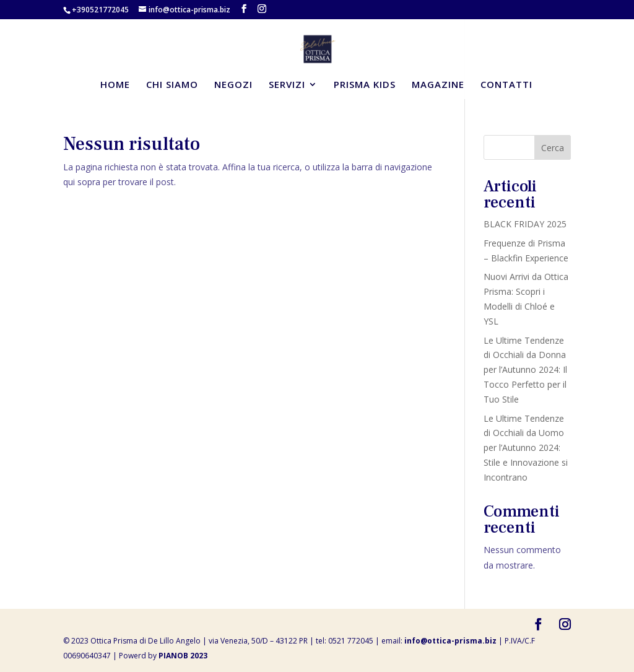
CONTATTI (506, 85)
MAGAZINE (438, 85)
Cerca (553, 148)
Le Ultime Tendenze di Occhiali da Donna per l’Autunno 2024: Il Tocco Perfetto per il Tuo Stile (525, 370)
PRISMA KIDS (365, 85)
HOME (115, 85)
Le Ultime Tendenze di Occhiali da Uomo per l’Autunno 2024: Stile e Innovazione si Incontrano (526, 448)
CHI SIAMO (172, 85)
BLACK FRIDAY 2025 (525, 224)
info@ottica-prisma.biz (450, 641)
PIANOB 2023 (183, 656)
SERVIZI (287, 85)
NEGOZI (233, 85)
